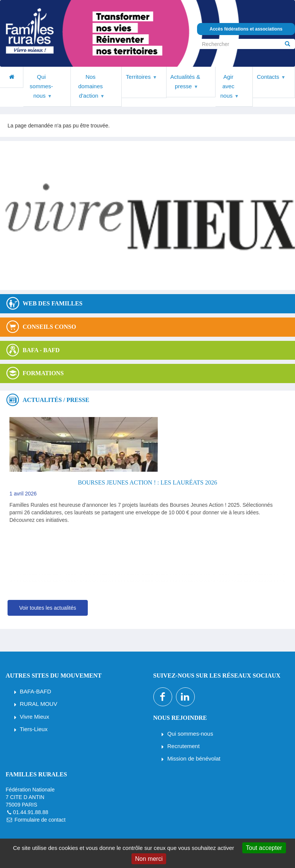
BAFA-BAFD (36, 691)
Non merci (149, 859)
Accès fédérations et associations (246, 29)
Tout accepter (264, 848)
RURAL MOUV (39, 704)
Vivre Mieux (35, 717)
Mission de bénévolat (194, 758)
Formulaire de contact (40, 820)
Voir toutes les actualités (48, 608)
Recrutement (183, 746)
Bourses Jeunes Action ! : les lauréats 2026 (147, 482)
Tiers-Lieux (34, 729)
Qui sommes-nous (190, 734)
